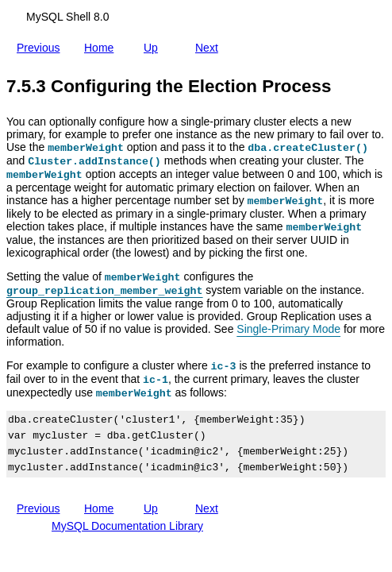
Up (154, 44)
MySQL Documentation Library (127, 526)
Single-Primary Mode (288, 329)
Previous (41, 48)
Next (210, 44)
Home (102, 44)
